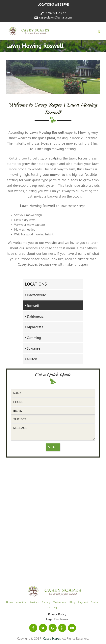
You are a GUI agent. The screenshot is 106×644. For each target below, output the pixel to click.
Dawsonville (36, 295)
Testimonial (60, 602)
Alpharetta (35, 327)
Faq (55, 607)
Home (10, 602)
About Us (21, 602)
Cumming (34, 338)
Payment (83, 602)
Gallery (46, 602)
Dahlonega (35, 316)
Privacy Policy (57, 614)
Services (34, 602)
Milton (32, 359)
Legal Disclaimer (57, 619)
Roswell (33, 306)
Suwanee (34, 348)
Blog (72, 602)
